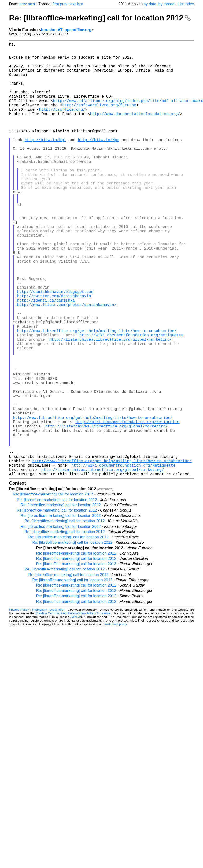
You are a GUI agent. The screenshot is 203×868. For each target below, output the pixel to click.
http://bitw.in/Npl (45, 162)
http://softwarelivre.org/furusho (99, 119)
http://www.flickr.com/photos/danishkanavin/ (67, 363)
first (56, 4)
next (32, 4)
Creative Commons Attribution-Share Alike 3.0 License (73, 710)
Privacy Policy (19, 706)
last (80, 4)
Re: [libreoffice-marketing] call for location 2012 (100, 18)
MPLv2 (76, 713)
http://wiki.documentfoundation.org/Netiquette (131, 400)
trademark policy (116, 721)
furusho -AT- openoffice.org (66, 30)
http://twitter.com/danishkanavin (54, 353)
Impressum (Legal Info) (48, 706)
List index (186, 4)
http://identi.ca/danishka (46, 358)
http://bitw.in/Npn (99, 162)
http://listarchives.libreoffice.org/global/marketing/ (111, 406)
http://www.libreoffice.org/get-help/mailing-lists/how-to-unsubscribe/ (97, 395)
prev (23, 4)
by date (150, 4)
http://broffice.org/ (62, 125)
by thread (167, 4)
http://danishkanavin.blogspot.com (55, 347)
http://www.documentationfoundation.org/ (135, 130)
